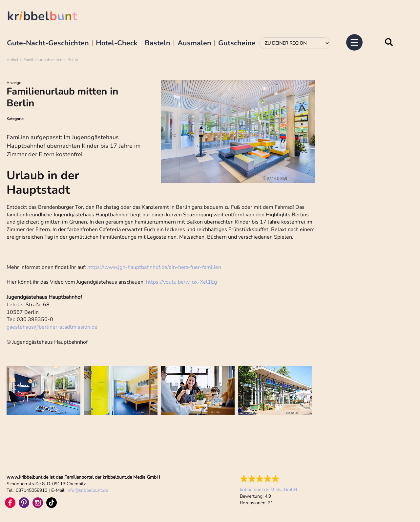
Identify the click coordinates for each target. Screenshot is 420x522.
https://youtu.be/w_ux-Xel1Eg (181, 282)
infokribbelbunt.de (87, 490)
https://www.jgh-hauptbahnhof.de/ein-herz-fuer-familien (154, 267)
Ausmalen (194, 43)
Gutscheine (237, 43)
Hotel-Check (117, 43)
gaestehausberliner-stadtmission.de (52, 327)
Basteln (157, 43)
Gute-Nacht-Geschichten (48, 43)
